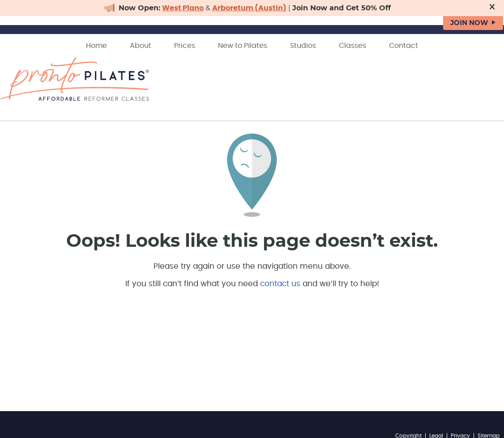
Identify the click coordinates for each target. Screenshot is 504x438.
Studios (303, 46)
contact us (280, 284)
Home (96, 46)
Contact (404, 46)
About (141, 46)
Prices (185, 46)
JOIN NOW (469, 23)
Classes (352, 46)
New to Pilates (243, 46)
